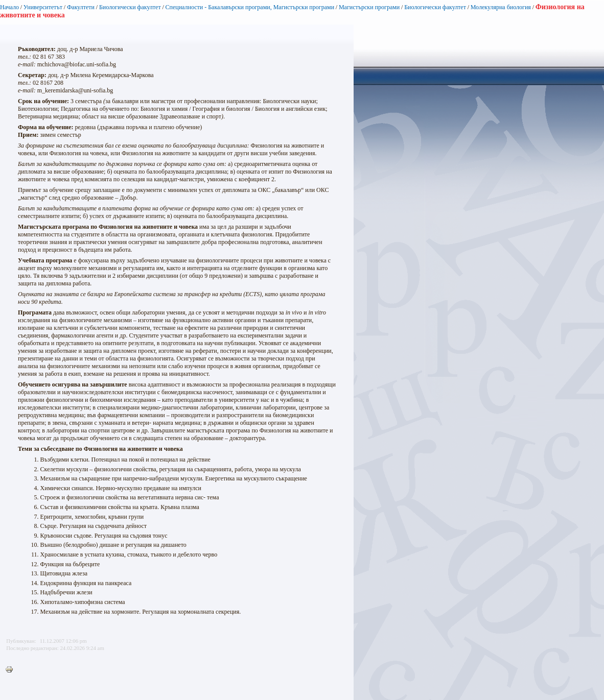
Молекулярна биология (501, 7)
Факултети (81, 7)
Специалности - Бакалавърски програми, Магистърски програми (250, 7)
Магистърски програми (369, 7)
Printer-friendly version (12, 670)
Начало (9, 7)
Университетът (43, 7)
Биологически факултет (130, 7)
